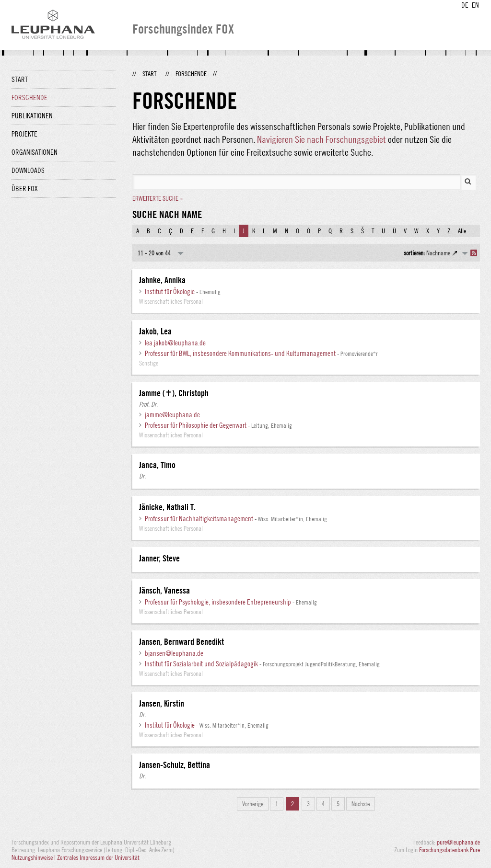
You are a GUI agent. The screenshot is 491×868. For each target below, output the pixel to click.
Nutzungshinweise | (34, 857)
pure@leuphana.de (458, 842)
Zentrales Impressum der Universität (98, 857)
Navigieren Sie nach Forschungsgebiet (321, 139)
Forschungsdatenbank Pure (450, 850)
